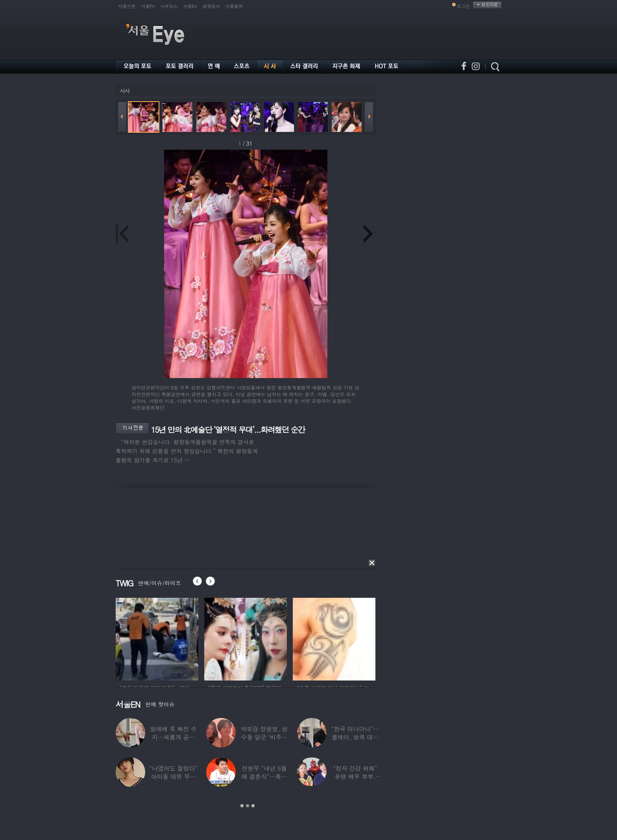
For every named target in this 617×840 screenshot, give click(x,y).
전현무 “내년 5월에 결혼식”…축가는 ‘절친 (264, 776)
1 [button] (242, 806)
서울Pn (148, 6)
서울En (190, 6)
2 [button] (248, 806)
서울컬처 (234, 6)
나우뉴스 (169, 6)
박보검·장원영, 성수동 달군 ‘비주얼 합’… (264, 737)
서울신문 (127, 6)
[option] (157, 638)
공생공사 (211, 6)
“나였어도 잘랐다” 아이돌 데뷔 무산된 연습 (173, 776)
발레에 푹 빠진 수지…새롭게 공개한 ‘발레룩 (173, 737)
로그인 (463, 6)
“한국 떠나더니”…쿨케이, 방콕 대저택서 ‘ (355, 737)
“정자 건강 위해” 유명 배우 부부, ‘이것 (355, 776)
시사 (125, 91)
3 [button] (253, 806)
